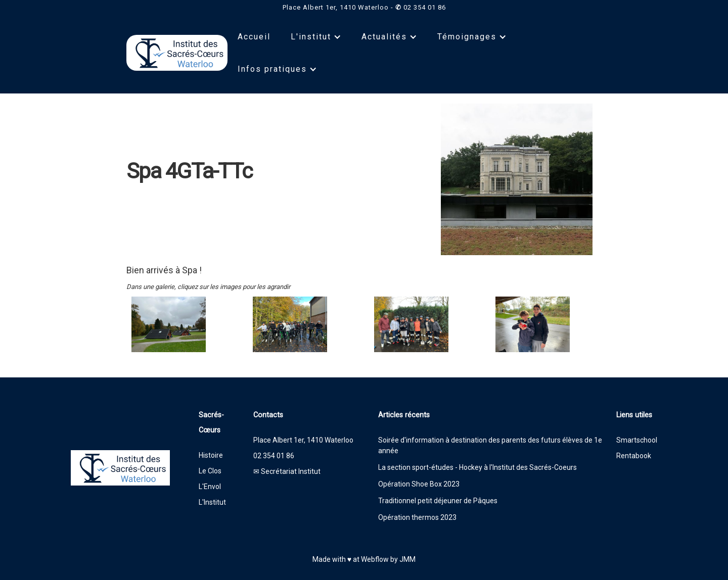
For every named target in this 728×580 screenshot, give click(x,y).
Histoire (211, 455)
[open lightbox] (182, 324)
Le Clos (210, 471)
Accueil (254, 37)
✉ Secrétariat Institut (287, 471)
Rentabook (634, 456)
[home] (177, 53)
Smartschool (637, 440)
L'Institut (212, 502)
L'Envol (210, 487)
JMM (407, 559)
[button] (316, 37)
